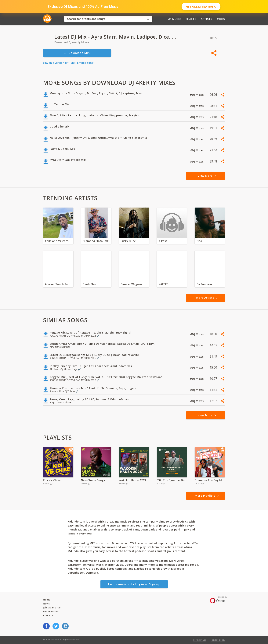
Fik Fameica (204, 284)
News (46, 604)
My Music (174, 19)
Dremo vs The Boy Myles (210, 480)
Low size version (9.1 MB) (59, 63)
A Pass (163, 241)
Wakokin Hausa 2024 (132, 480)
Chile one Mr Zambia (58, 241)
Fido (199, 241)
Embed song (85, 63)
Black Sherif (91, 284)
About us (48, 615)
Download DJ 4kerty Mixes (72, 42)
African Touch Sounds (58, 284)
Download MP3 (77, 53)
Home (47, 600)
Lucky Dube (128, 241)
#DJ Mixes (197, 95)
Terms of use (200, 640)
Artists (207, 19)
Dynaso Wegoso (131, 284)
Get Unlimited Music (201, 7)
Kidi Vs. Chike (52, 480)
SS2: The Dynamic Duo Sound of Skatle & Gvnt (172, 480)
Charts (191, 19)
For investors (51, 611)
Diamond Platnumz (96, 241)
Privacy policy (218, 640)
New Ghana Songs (93, 480)
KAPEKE (163, 284)
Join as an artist (52, 607)
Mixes (221, 19)
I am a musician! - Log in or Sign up (134, 584)
